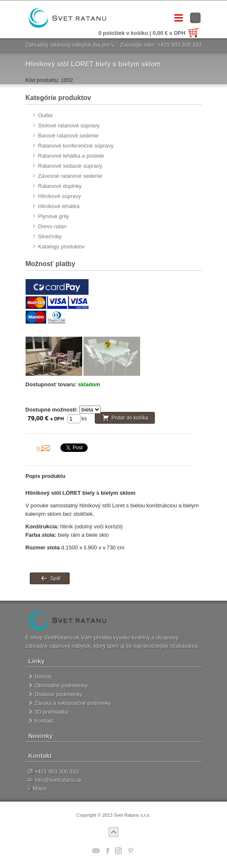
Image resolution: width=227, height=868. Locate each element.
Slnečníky (50, 236)
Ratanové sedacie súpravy (70, 166)
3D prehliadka (52, 712)
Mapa (37, 788)
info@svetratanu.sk (55, 780)
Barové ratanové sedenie (69, 136)
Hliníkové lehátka (59, 206)
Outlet (46, 115)
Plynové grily (54, 216)
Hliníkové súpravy (60, 196)
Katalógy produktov (61, 247)
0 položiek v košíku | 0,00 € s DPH (149, 33)
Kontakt (44, 721)
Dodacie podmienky (59, 694)
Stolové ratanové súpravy (69, 125)
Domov (43, 677)
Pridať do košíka (130, 418)
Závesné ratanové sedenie (70, 176)
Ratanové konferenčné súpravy (76, 146)
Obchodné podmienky (61, 685)
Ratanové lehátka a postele (71, 156)
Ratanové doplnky (60, 186)
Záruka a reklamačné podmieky (73, 703)
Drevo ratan (52, 226)
